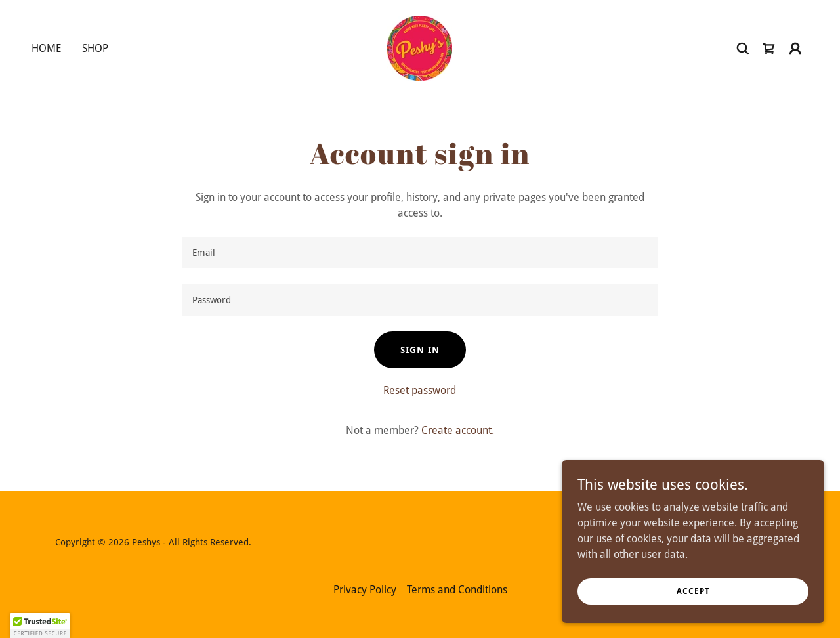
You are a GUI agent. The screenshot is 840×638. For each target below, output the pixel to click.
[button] (795, 49)
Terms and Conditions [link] (457, 590)
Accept (693, 591)
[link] (420, 48)
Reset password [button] (420, 390)
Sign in (420, 350)
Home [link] (46, 48)
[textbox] (420, 253)
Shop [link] (95, 48)
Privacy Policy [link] (365, 590)
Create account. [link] (458, 430)
